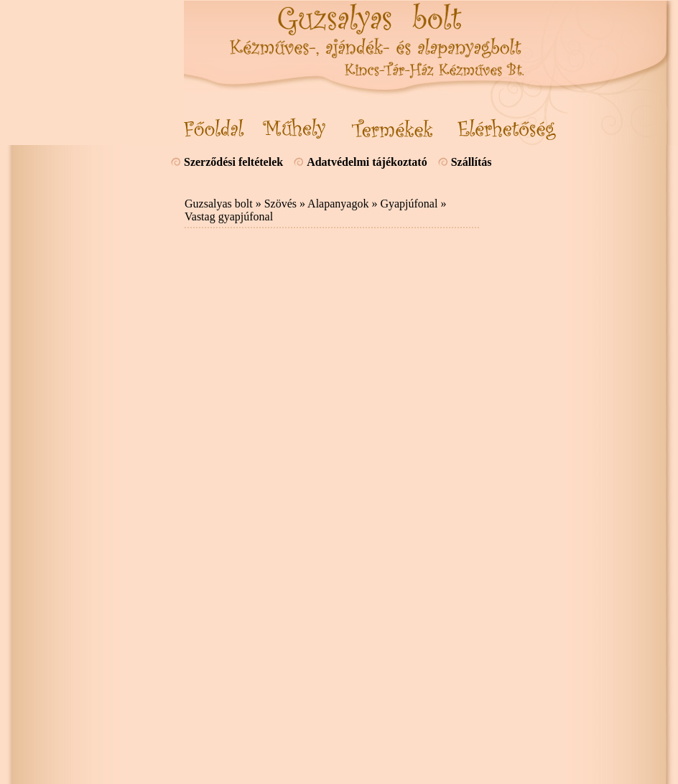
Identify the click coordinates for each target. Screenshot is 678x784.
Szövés (280, 204)
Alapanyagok (338, 204)
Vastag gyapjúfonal (229, 216)
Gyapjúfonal (409, 204)
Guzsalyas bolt (219, 204)
